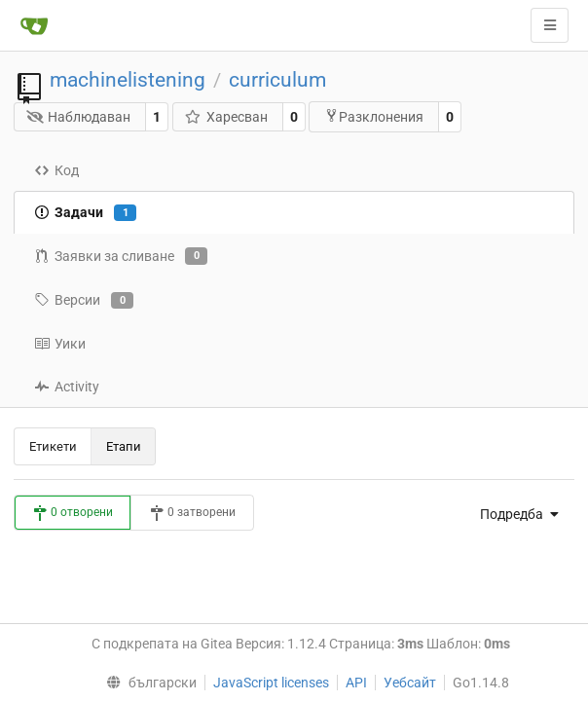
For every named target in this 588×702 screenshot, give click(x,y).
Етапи (124, 446)
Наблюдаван (79, 117)
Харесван (226, 117)
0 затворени (192, 513)
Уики (60, 344)
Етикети (53, 446)
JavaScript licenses (271, 683)
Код (56, 170)
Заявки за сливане (121, 256)
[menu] (514, 514)
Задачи (85, 213)
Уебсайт (410, 683)
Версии (84, 301)
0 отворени (73, 513)
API (356, 683)
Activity (67, 387)
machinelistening (128, 80)
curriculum (277, 80)
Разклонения (374, 116)
